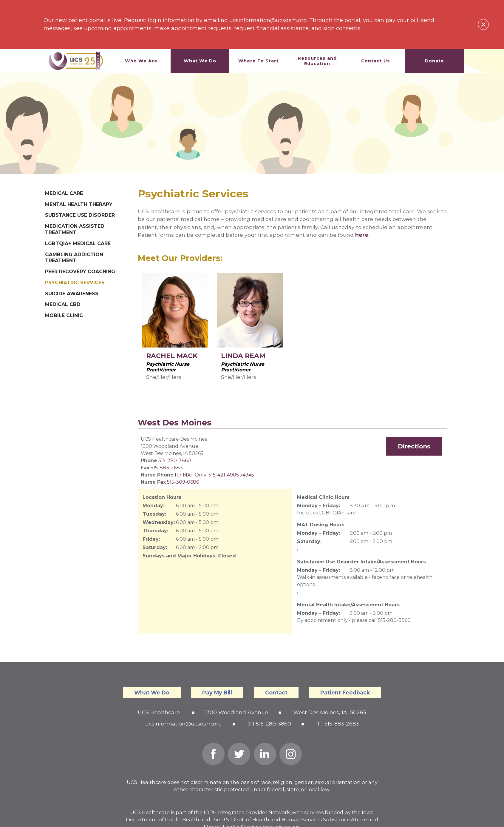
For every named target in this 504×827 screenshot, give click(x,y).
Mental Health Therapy (79, 204)
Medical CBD (63, 304)
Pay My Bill (217, 693)
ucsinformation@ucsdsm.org (184, 724)
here (362, 235)
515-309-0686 (183, 482)
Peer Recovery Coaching (80, 272)
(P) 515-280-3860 (269, 724)
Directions (414, 446)
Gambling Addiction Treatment (74, 258)
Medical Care (64, 193)
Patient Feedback (345, 693)
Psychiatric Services (75, 283)
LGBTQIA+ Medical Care (78, 243)
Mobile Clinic (64, 315)
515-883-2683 (167, 468)
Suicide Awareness (72, 294)
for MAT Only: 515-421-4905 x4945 (214, 475)
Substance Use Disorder (80, 215)
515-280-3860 (175, 461)
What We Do (152, 693)
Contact (276, 693)
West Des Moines (175, 423)
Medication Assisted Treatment (75, 229)
